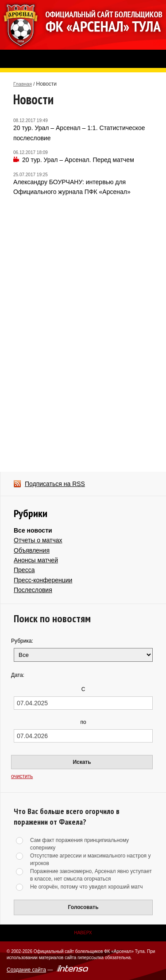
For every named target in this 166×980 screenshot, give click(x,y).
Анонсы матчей (36, 560)
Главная (23, 84)
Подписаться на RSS (55, 484)
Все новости (33, 530)
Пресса (24, 570)
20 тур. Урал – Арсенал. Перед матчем (78, 160)
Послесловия (33, 590)
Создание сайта (26, 970)
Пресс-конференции (43, 580)
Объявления (32, 550)
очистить (22, 776)
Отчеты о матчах (38, 540)
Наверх (83, 933)
